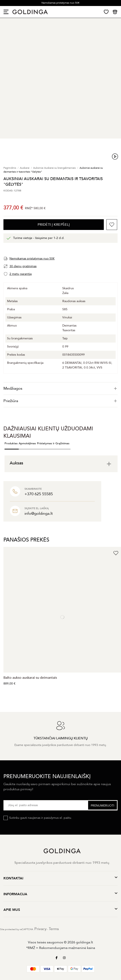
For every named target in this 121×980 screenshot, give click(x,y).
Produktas (11, 443)
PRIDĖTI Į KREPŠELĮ (54, 225)
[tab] (60, 389)
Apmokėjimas (27, 443)
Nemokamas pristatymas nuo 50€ (60, 3)
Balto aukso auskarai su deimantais (30, 678)
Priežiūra (60, 401)
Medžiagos (60, 389)
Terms (54, 929)
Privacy (41, 929)
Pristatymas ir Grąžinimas (53, 443)
